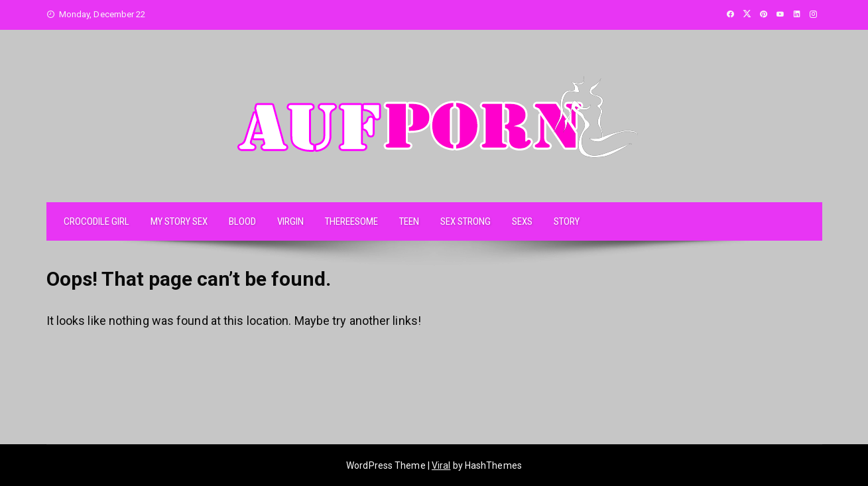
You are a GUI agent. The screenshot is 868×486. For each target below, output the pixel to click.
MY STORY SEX (179, 221)
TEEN (409, 221)
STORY (567, 221)
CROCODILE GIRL (96, 221)
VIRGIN (290, 221)
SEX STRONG (465, 221)
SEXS (522, 221)
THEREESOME (351, 221)
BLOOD (242, 221)
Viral (441, 465)
